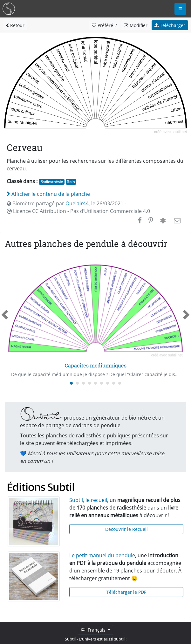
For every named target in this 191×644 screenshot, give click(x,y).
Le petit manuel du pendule (102, 555)
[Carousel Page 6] (102, 383)
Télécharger (170, 25)
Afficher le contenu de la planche (48, 194)
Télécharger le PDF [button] (126, 592)
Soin (71, 182)
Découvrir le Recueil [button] (126, 529)
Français (94, 630)
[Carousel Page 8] (114, 383)
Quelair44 (77, 203)
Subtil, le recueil (88, 500)
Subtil (70, 639)
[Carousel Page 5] (95, 383)
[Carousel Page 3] (83, 383)
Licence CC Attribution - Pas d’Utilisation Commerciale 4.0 (78, 211)
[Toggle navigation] (180, 9)
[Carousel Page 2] (77, 383)
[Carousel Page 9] (120, 383)
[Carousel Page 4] (89, 383)
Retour (15, 25)
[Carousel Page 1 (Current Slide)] (71, 383)
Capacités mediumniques (96, 365)
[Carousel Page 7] (108, 383)
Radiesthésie (52, 182)
